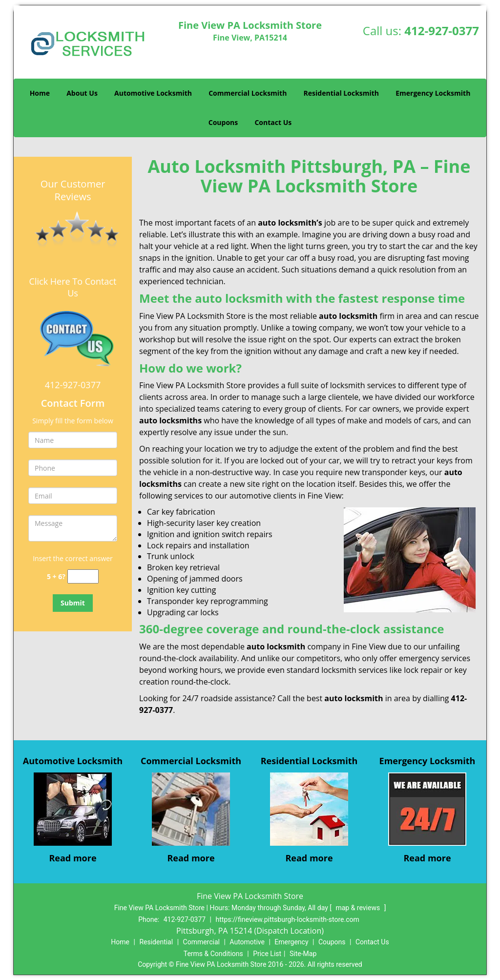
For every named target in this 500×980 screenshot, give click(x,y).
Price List (267, 954)
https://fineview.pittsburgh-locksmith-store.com (288, 919)
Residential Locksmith (342, 93)
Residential (156, 942)
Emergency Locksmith (433, 93)
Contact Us (273, 122)
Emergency (291, 942)
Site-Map (303, 954)
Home (40, 93)
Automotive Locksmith (153, 93)
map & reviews (358, 908)
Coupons (223, 122)
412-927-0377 (442, 31)
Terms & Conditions (213, 954)
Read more (73, 858)
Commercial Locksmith (248, 93)
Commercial (201, 942)
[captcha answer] (83, 576)
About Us (82, 93)
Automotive (247, 942)
